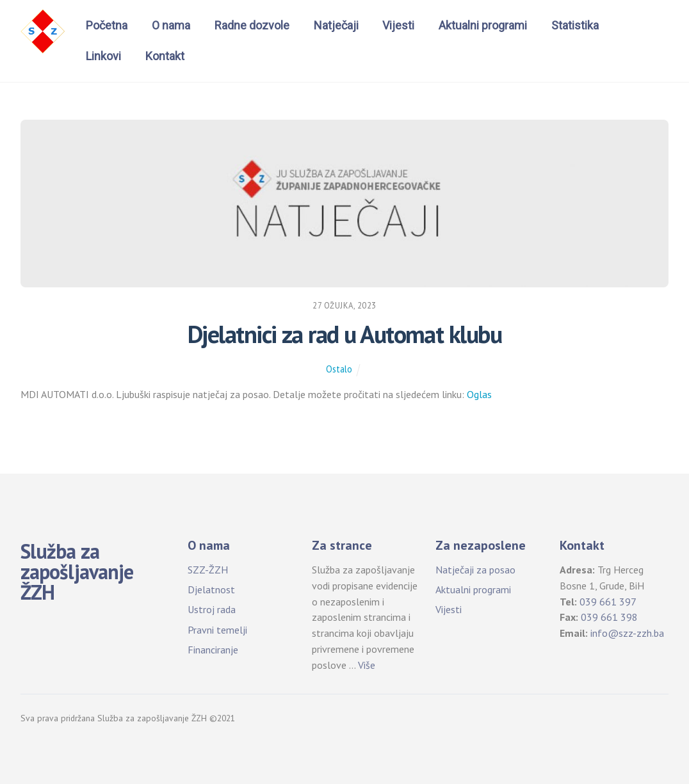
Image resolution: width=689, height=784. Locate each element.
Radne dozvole (252, 25)
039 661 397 (608, 602)
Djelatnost (211, 589)
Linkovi (103, 56)
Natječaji (336, 25)
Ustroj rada (212, 609)
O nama (171, 25)
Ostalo (339, 369)
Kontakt (165, 56)
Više (367, 665)
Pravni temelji (217, 630)
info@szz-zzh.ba (627, 633)
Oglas (479, 394)
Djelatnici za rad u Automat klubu (344, 334)
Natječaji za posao (475, 570)
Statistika (575, 25)
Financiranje (213, 650)
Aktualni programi (483, 25)
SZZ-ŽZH (208, 570)
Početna (107, 25)
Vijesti (398, 25)
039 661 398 (609, 617)
